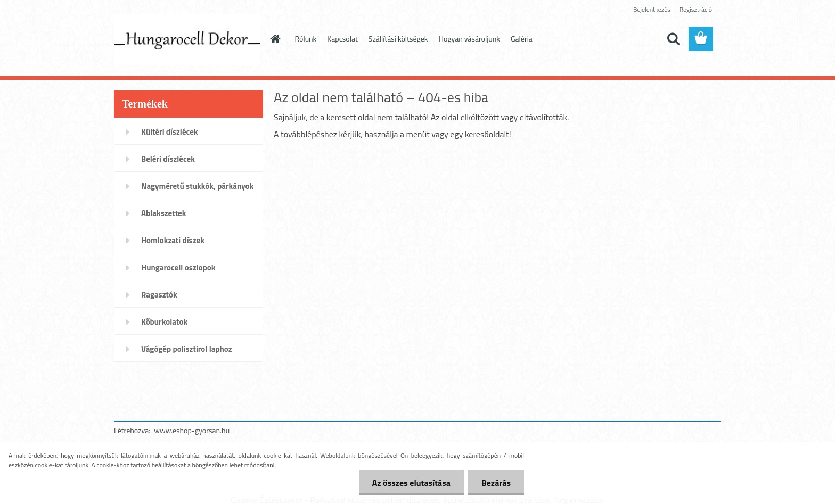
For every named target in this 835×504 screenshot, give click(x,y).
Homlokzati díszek (173, 240)
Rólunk (306, 39)
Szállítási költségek (398, 39)
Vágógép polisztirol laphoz (187, 349)
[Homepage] (275, 39)
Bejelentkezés (652, 9)
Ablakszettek (163, 213)
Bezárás (496, 483)
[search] (673, 39)
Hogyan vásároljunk (469, 39)
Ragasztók (159, 295)
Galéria (522, 39)
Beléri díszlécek (168, 159)
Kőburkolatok (164, 322)
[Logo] (187, 39)
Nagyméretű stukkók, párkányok (197, 186)
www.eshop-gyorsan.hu (192, 430)
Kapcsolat (342, 39)
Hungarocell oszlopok (178, 267)
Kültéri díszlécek (170, 132)
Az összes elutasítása (411, 483)
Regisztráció (696, 9)
